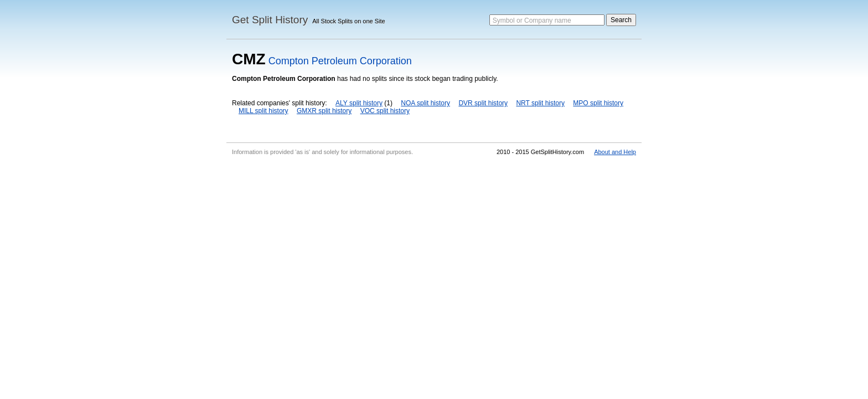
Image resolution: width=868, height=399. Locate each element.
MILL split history (263, 111)
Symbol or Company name (532, 21)
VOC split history (385, 111)
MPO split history (598, 103)
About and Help (615, 152)
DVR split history (483, 103)
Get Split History (270, 20)
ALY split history (359, 103)
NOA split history (425, 103)
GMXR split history (324, 111)
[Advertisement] (434, 243)
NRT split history (540, 103)
